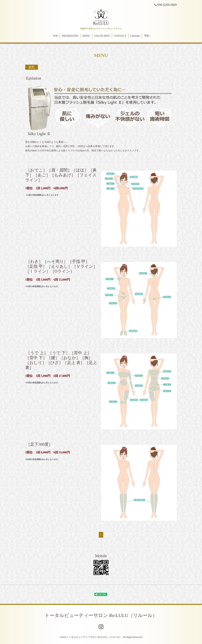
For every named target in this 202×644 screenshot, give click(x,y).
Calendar (135, 36)
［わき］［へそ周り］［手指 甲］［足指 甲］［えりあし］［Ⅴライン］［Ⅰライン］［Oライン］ (61, 266)
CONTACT (120, 36)
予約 (147, 36)
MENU (86, 36)
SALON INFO (102, 36)
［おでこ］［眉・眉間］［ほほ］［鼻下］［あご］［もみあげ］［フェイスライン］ (61, 175)
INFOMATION (70, 36)
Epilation (34, 78)
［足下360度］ (39, 444)
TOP (55, 36)
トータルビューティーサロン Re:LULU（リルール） (101, 615)
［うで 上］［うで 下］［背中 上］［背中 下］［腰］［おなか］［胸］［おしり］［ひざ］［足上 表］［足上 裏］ (61, 360)
